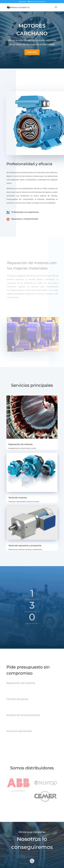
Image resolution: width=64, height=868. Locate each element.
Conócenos (32, 51)
